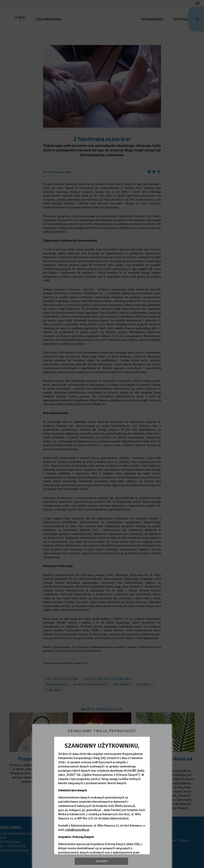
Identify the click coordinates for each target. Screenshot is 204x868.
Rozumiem (102, 861)
